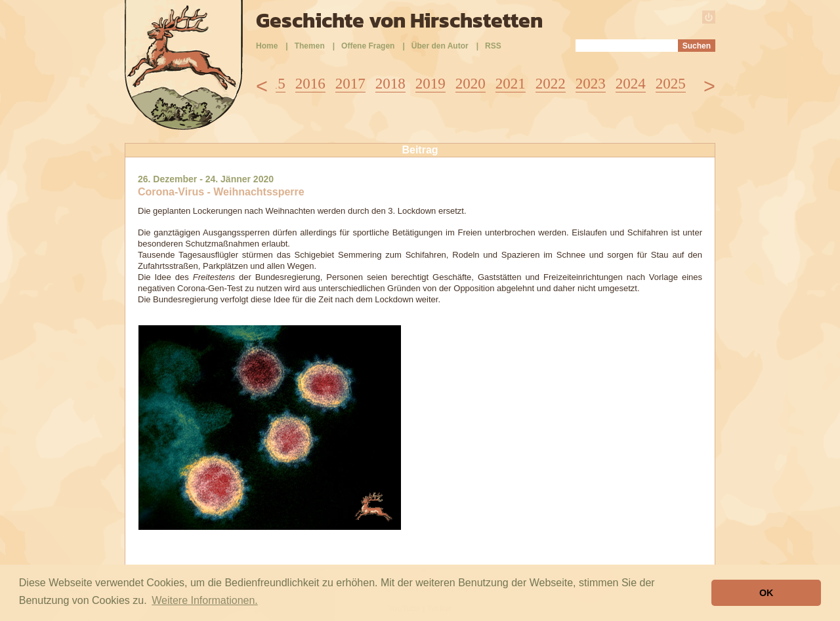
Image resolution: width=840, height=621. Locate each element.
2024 (631, 84)
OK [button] (766, 593)
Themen (310, 46)
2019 (430, 84)
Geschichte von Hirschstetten (399, 20)
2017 (350, 84)
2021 (511, 84)
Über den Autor (440, 46)
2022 (551, 84)
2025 (671, 84)
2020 (471, 84)
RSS (493, 46)
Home (267, 46)
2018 (390, 84)
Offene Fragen (368, 46)
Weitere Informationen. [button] (205, 600)
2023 (591, 84)
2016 (310, 84)
